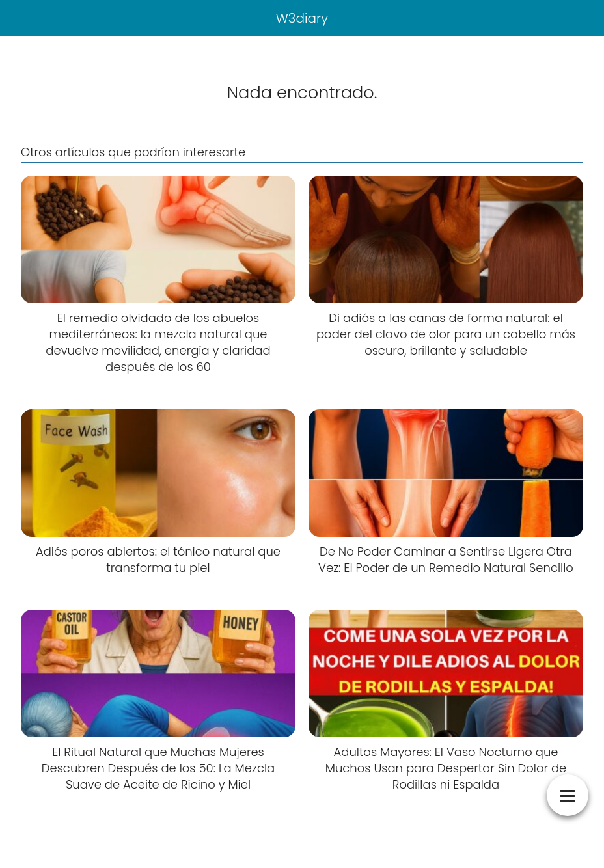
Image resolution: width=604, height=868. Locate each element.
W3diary (302, 18)
